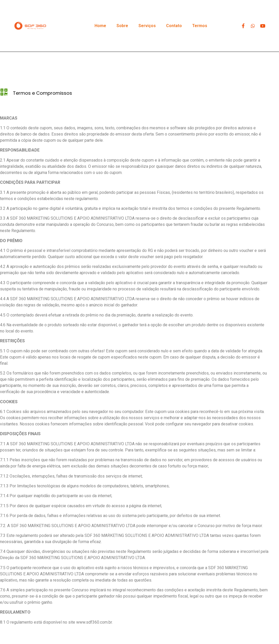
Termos (200, 26)
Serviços (147, 26)
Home (100, 26)
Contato (174, 26)
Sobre (122, 26)
